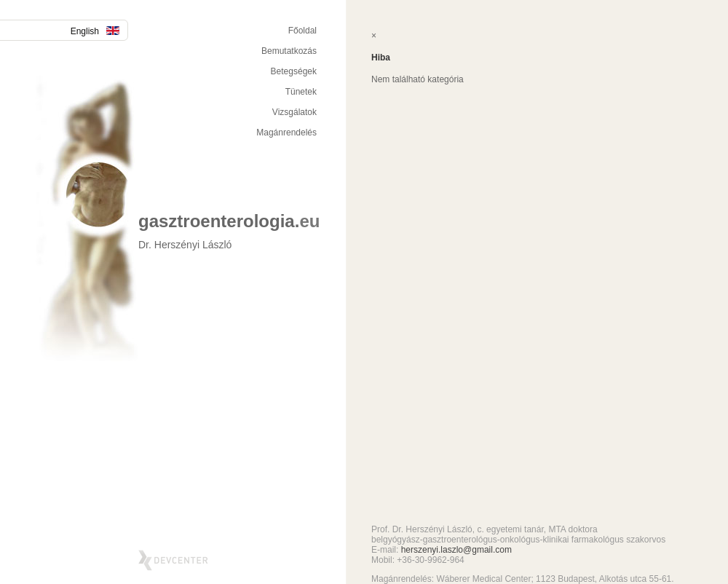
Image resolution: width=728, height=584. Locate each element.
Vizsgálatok (294, 112)
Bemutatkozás (289, 51)
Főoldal (302, 31)
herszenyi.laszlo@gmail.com (456, 550)
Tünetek (301, 92)
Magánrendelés (286, 133)
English (95, 31)
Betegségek (294, 71)
